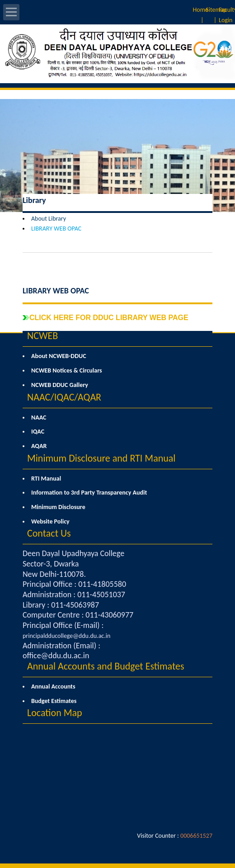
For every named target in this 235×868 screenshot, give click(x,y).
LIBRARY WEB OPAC (56, 229)
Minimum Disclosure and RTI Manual (101, 458)
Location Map (55, 713)
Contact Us (49, 533)
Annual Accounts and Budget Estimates (106, 666)
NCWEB (42, 336)
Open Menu (11, 12)
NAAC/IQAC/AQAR (64, 397)
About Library (49, 219)
